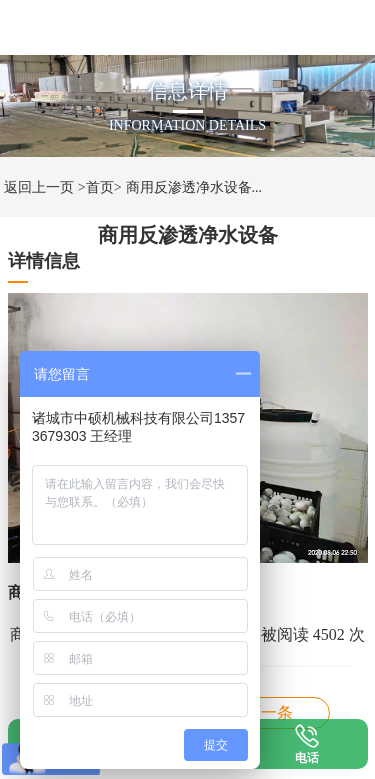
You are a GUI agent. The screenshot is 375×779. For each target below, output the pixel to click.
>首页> (100, 187)
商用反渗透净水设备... (194, 187)
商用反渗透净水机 (269, 712)
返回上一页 (39, 187)
